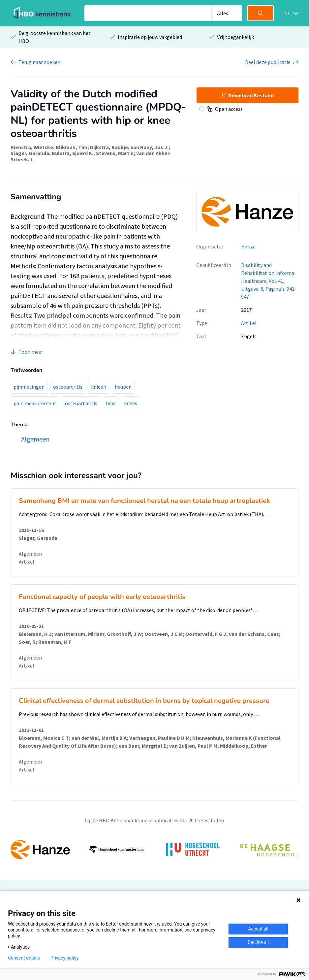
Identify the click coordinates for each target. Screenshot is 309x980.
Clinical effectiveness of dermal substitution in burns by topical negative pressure (144, 701)
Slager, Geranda (30, 153)
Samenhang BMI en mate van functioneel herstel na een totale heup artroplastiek (144, 501)
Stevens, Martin (115, 153)
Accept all (258, 929)
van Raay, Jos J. (150, 147)
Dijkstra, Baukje (109, 147)
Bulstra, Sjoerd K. (73, 153)
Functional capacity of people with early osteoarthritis (102, 597)
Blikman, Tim (72, 147)
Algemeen (30, 554)
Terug (39, 62)
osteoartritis (68, 387)
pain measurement (35, 403)
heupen (123, 387)
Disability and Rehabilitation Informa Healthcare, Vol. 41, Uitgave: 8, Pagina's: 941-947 (269, 281)
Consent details (24, 958)
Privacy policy (64, 958)
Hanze (248, 246)
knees (131, 403)
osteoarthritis (81, 403)
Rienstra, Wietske (32, 147)
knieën (99, 387)
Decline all (258, 942)
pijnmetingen (29, 387)
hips (111, 403)
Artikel (249, 323)
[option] (154, 850)
